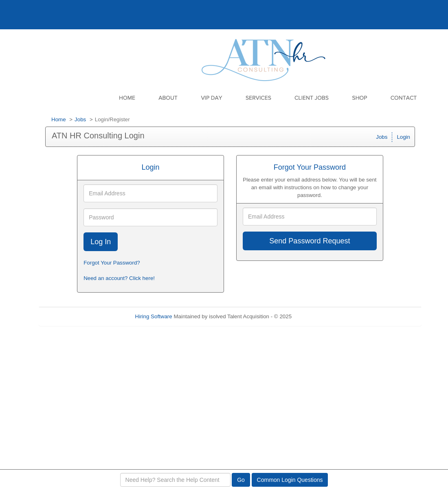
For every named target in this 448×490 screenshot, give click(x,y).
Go (241, 480)
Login (403, 137)
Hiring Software (154, 316)
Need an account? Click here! (119, 278)
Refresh (316, 316)
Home (59, 119)
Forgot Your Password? (112, 263)
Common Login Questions (290, 480)
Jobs (80, 119)
